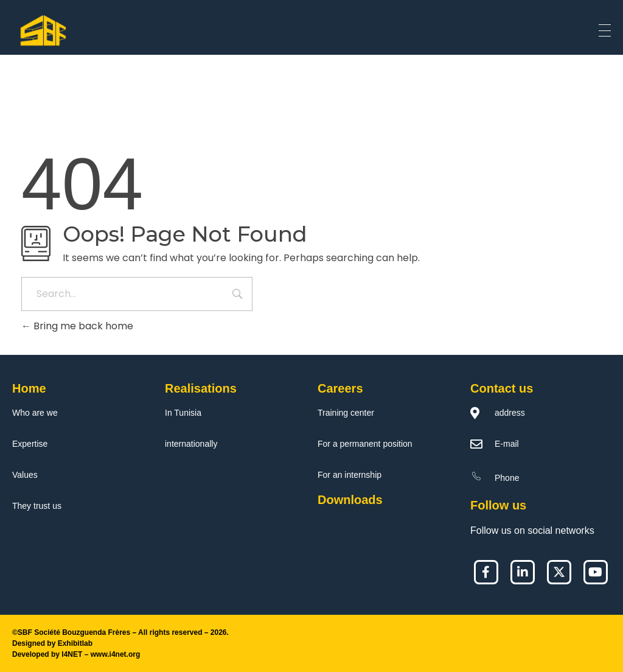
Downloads (350, 500)
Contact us (502, 388)
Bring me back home (77, 326)
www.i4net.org (116, 654)
